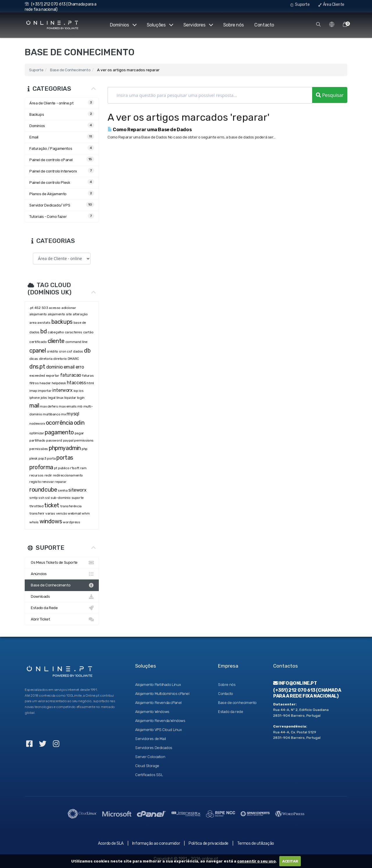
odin (79, 423)
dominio (54, 367)
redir (48, 475)
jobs (44, 398)
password (54, 440)
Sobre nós (233, 25)
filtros (34, 383)
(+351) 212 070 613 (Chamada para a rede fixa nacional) (307, 693)
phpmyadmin (65, 448)
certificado (38, 342)
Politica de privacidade (209, 843)
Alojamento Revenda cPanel (158, 703)
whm (86, 513)
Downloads (62, 597)
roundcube (43, 490)
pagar (79, 433)
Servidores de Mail (151, 739)
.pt (31, 308)
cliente (56, 341)
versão (62, 513)
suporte (78, 498)
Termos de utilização (256, 843)
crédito (52, 351)
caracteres (74, 332)
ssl (47, 498)
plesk (33, 458)
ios (81, 391)
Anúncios (62, 574)
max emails (68, 406)
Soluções (159, 25)
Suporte (300, 5)
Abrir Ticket (62, 619)
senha (63, 490)
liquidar (70, 398)
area (33, 323)
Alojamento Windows (152, 712)
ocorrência (59, 423)
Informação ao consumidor (156, 843)
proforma (41, 467)
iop (76, 391)
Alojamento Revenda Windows (160, 721)
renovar (48, 482)
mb (80, 406)
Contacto (264, 25)
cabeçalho (56, 332)
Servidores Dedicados (154, 748)
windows (51, 521)
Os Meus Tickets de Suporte (62, 563)
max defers (49, 406)
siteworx (77, 490)
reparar (60, 482)
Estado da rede (230, 712)
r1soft (75, 468)
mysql (73, 414)
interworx (62, 390)
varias (50, 513)
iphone (35, 398)
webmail (74, 513)
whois (34, 522)
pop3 (42, 458)
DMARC (73, 359)
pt (56, 468)
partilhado (37, 440)
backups (62, 322)
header (45, 383)
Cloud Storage (147, 766)
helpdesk (59, 383)
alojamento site (60, 314)
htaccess (76, 383)
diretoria (46, 359)
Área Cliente (331, 5)
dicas (34, 359)
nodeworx (37, 424)
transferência (71, 506)
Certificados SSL (149, 775)
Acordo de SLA (111, 843)
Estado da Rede (62, 608)
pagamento (59, 432)
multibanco (51, 414)
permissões (39, 449)
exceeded (37, 376)
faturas (88, 376)
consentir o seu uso (256, 861)
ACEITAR (290, 861)
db (87, 351)
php (85, 449)
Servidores (198, 25)
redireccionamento (68, 475)
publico (64, 468)
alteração (80, 314)
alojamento (38, 314)
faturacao (71, 375)
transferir (37, 513)
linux (60, 398)
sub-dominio (61, 498)
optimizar (37, 433)
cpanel (38, 351)
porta (51, 458)
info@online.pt (295, 683)
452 (37, 308)
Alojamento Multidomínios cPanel (162, 694)
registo (35, 482)
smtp (33, 498)
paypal (68, 440)
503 (45, 308)
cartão (88, 332)
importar (45, 391)
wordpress (71, 522)
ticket (52, 505)
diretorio (60, 359)
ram (83, 468)
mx (63, 414)
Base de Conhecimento (70, 70)
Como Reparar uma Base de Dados (150, 130)
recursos (36, 475)
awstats (44, 323)
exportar (53, 376)
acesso (55, 308)
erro (80, 367)
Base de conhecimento (237, 703)
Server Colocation (150, 757)
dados (78, 351)
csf (69, 351)
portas (65, 458)
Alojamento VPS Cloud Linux (159, 730)
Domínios (122, 25)
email (69, 367)
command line (76, 342)
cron (62, 351)
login (81, 398)
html (90, 383)
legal (52, 398)
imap (33, 391)
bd (44, 331)
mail (34, 405)
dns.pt (37, 367)
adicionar (69, 308)
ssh (41, 498)
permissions (84, 440)
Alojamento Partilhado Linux (158, 685)
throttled (36, 506)
